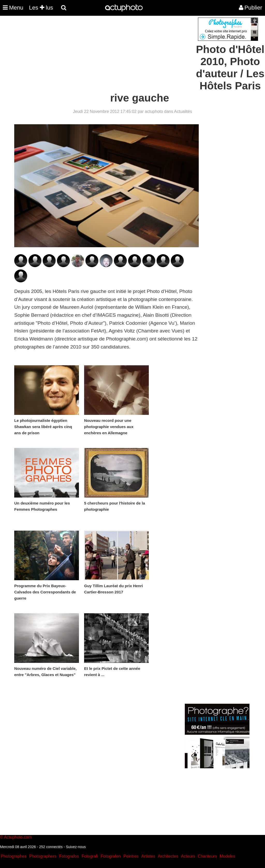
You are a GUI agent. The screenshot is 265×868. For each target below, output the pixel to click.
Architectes (168, 856)
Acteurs (188, 856)
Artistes (148, 856)
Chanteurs (207, 856)
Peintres (131, 856)
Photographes (14, 856)
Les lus (41, 8)
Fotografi (90, 856)
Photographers (43, 856)
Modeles (227, 856)
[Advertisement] (101, 54)
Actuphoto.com (18, 837)
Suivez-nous (76, 847)
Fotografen (111, 856)
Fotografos (69, 856)
